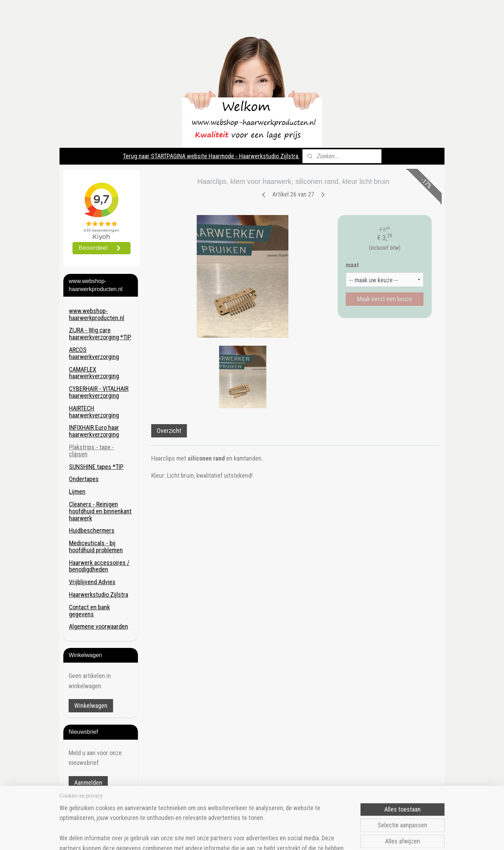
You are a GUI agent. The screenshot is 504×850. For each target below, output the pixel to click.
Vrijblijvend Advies (92, 582)
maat (352, 265)
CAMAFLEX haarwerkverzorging (94, 373)
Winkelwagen (91, 706)
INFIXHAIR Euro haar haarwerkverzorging (94, 431)
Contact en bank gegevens (89, 611)
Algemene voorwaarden (99, 626)
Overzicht (169, 431)
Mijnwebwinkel (334, 837)
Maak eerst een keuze (385, 299)
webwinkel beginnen (284, 837)
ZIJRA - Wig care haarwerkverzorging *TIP (100, 334)
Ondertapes (84, 479)
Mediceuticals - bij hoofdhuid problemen (96, 547)
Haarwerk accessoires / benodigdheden (99, 566)
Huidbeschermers (92, 530)
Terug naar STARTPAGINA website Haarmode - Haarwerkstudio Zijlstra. (211, 156)
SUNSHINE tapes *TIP (96, 467)
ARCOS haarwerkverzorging (94, 353)
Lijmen (77, 492)
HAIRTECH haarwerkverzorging (94, 412)
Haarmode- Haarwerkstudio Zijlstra (98, 809)
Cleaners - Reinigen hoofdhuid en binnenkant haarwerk (100, 511)
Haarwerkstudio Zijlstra (99, 595)
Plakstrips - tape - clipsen (92, 451)
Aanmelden (88, 783)
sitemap (249, 837)
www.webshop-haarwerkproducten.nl (97, 314)
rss (262, 837)
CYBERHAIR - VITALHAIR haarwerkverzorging (99, 392)
